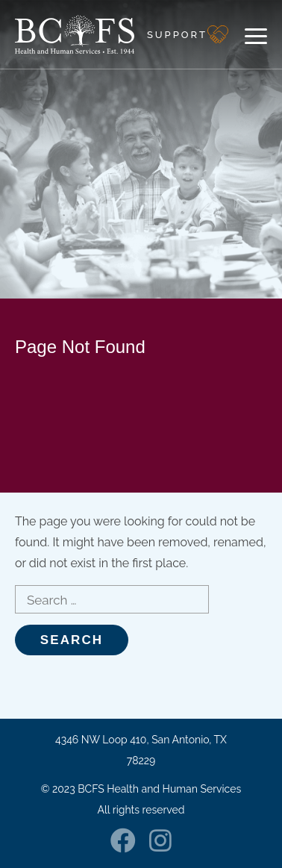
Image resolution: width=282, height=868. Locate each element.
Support (177, 35)
